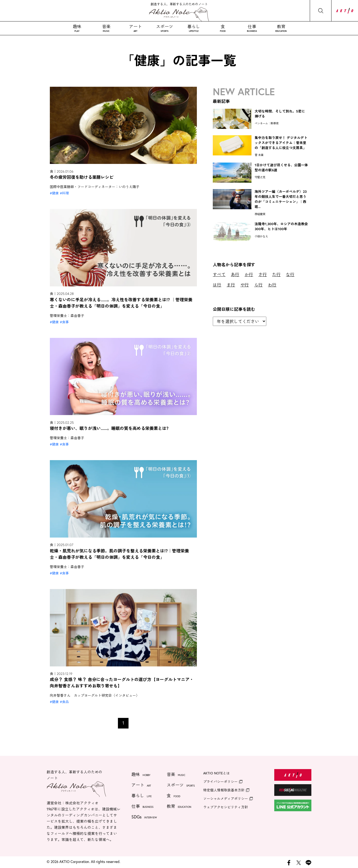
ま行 (231, 285)
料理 (65, 193)
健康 (55, 193)
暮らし (194, 28)
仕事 (252, 28)
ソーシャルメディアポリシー (226, 799)
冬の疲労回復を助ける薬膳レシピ (82, 177)
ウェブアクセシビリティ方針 (226, 807)
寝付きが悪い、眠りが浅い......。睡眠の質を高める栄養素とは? (109, 428)
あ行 (235, 274)
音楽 (106, 28)
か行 (249, 274)
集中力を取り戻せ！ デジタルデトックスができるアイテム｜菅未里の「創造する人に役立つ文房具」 (281, 143)
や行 (245, 285)
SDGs (144, 817)
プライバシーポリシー (220, 782)
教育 (281, 28)
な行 (290, 274)
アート (135, 28)
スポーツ (165, 28)
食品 (65, 702)
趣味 (77, 28)
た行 (276, 274)
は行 (217, 285)
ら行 (258, 285)
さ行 (263, 274)
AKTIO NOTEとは (216, 773)
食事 (65, 322)
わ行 (272, 285)
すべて (219, 274)
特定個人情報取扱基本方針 (224, 790)
